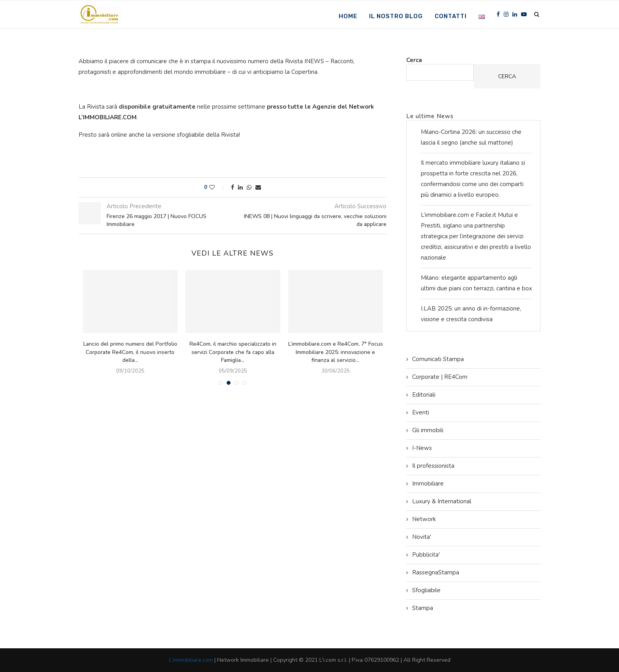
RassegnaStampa (436, 572)
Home (348, 16)
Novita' (422, 537)
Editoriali (424, 395)
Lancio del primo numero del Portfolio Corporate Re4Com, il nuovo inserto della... (132, 352)
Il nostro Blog (396, 16)
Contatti (451, 16)
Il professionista (433, 466)
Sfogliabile (426, 590)
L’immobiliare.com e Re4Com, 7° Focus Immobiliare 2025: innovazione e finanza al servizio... (337, 352)
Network (424, 519)
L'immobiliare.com (191, 660)
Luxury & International (442, 501)
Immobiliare (428, 484)
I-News (422, 448)
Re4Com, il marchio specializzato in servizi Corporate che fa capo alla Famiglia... (234, 352)
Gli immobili (428, 430)
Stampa (423, 608)
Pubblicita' (426, 555)
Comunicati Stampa (438, 359)
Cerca (414, 60)
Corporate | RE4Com (440, 377)
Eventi (421, 412)
